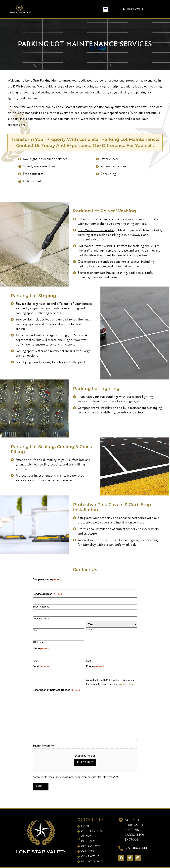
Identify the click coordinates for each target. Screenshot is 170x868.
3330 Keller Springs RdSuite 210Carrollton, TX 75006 (135, 825)
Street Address (41, 605)
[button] (105, 9)
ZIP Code (38, 639)
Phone (95, 663)
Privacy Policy (125, 680)
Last (88, 657)
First (35, 657)
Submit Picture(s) (43, 742)
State (89, 628)
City (35, 628)
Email (41, 663)
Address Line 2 (41, 617)
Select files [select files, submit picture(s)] (85, 759)
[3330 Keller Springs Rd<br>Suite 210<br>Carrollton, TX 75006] (121, 815)
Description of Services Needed (57, 686)
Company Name (47, 579)
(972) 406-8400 (136, 843)
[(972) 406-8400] (121, 843)
